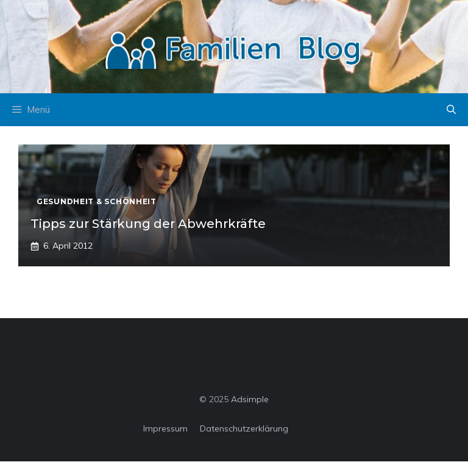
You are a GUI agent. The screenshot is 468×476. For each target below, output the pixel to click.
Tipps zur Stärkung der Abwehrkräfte (148, 224)
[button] (451, 110)
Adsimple (250, 399)
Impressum (165, 428)
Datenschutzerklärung (244, 428)
